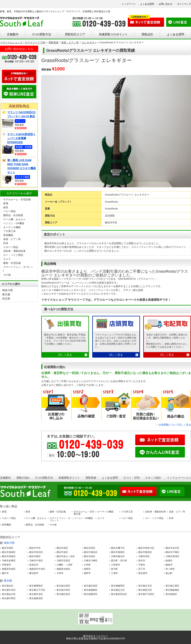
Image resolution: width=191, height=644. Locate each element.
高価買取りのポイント (113, 34)
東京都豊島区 (36, 586)
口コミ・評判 (132, 478)
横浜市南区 (8, 548)
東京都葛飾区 (91, 590)
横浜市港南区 (9, 552)
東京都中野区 (9, 598)
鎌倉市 (169, 565)
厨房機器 (8, 235)
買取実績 (91, 478)
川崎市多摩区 (9, 561)
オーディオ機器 (12, 227)
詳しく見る (65, 355)
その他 (7, 275)
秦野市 (87, 573)
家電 (6, 203)
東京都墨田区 (91, 594)
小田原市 (116, 565)
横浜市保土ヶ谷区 (66, 556)
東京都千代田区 (146, 594)
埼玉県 (6, 299)
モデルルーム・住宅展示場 (84, 513)
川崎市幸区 (144, 556)
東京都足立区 (118, 590)
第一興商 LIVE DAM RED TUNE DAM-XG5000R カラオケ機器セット (21, 166)
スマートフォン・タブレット (60, 519)
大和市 (60, 573)
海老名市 (34, 565)
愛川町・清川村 (119, 561)
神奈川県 (7, 290)
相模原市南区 (9, 569)
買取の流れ (23, 478)
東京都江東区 (172, 586)
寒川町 (114, 569)
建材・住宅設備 (12, 263)
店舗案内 (13, 34)
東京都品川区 (9, 594)
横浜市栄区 (62, 552)
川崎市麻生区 (118, 556)
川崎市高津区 (172, 556)
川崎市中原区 (36, 561)
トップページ (129, 4)
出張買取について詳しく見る (175, 425)
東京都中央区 (9, 590)
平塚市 (142, 565)
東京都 (6, 294)
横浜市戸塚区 (172, 552)
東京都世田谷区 (119, 594)
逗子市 (142, 569)
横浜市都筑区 (118, 552)
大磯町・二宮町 (65, 565)
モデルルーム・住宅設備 (17, 199)
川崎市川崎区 (91, 561)
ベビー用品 (9, 211)
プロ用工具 (9, 231)
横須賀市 (34, 573)
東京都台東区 (63, 586)
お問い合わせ (166, 4)
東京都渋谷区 (36, 594)
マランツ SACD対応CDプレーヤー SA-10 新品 (21, 114)
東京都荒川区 (145, 590)
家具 (6, 207)
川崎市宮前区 (63, 561)
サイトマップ (184, 4)
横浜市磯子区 (118, 548)
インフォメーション (179, 478)
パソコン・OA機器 (14, 223)
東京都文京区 (145, 586)
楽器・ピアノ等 (12, 239)
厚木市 (142, 561)
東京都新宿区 (36, 598)
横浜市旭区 (62, 548)
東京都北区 (8, 586)
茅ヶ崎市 (170, 569)
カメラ (7, 259)
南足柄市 (143, 573)
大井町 (87, 565)
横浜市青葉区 (9, 556)
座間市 (87, 569)
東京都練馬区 (118, 586)
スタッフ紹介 (153, 478)
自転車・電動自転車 (14, 251)
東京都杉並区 (63, 594)
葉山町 (169, 573)
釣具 (6, 243)
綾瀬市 (169, 561)
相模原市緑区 (63, 569)
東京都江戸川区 (37, 590)
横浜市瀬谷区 (91, 552)
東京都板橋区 (172, 590)
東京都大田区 (63, 590)
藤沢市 (5, 573)
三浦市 (114, 573)
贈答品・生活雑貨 (13, 215)
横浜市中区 (35, 548)
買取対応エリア (75, 34)
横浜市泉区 (90, 548)
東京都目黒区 (91, 586)
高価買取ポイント (69, 478)
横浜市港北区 (36, 552)
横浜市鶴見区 (145, 552)
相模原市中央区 (37, 569)
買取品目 (147, 34)
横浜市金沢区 (172, 548)
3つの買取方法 (42, 34)
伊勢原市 (6, 565)
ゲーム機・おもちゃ (14, 219)
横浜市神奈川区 (146, 548)
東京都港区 (171, 594)
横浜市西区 (35, 556)
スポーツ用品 (11, 247)
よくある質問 (147, 4)
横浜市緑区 (90, 556)
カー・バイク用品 (13, 255)
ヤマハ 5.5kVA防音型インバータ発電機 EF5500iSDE (21, 138)
